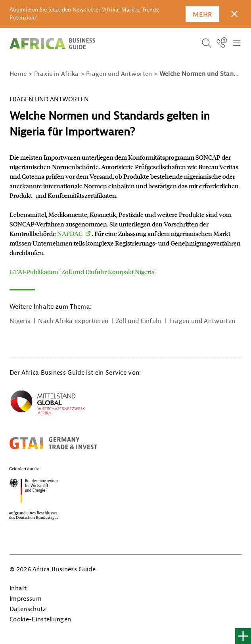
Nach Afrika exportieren (73, 321)
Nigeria (20, 321)
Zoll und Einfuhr (139, 321)
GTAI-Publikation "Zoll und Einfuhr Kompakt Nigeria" (83, 272)
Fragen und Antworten (202, 321)
